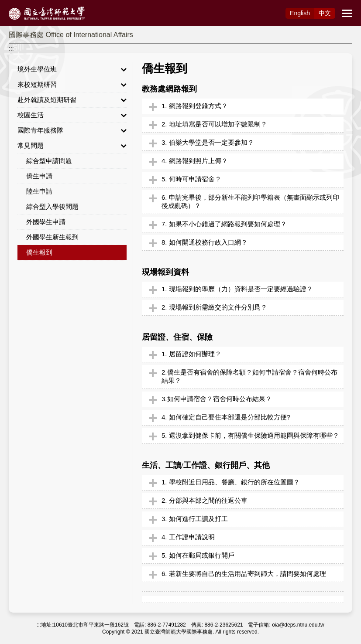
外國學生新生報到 (52, 237)
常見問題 (72, 146)
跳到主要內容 (18, 5)
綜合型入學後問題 (52, 206)
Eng (300, 13)
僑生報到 (39, 252)
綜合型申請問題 (49, 161)
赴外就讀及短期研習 (72, 100)
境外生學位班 (72, 69)
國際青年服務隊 (72, 130)
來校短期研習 (72, 85)
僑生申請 (39, 176)
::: (11, 48)
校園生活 (72, 115)
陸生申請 (39, 191)
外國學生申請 (46, 222)
